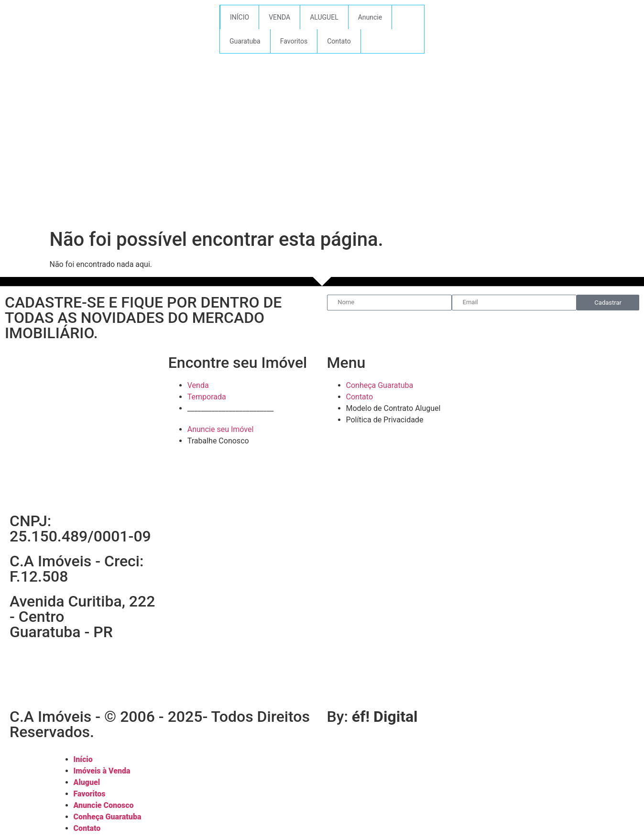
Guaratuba (245, 41)
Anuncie (370, 17)
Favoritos (294, 41)
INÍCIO (240, 17)
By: (372, 717)
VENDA (279, 17)
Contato (339, 41)
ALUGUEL (324, 17)
